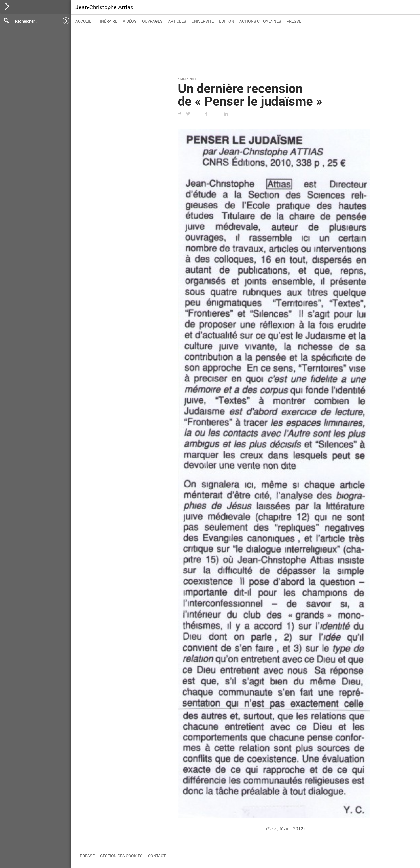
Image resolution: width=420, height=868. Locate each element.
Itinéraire (107, 21)
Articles (177, 21)
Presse (294, 21)
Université (203, 21)
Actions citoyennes (260, 21)
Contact (157, 856)
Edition (227, 21)
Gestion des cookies (121, 856)
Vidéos (130, 21)
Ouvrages (152, 21)
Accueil (83, 21)
